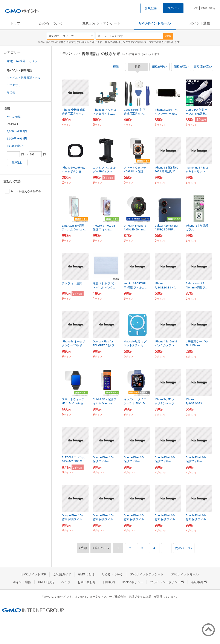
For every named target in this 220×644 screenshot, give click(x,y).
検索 (168, 36)
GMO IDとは (86, 574)
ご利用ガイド (62, 574)
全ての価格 (14, 117)
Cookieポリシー (132, 582)
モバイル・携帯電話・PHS (24, 78)
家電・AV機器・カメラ (22, 61)
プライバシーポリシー (167, 582)
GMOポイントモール (155, 23)
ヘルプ (194, 8)
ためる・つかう (51, 23)
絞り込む (17, 163)
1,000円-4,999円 (17, 131)
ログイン (173, 8)
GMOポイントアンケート (101, 23)
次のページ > (184, 548)
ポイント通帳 (200, 23)
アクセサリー (15, 85)
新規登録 (151, 8)
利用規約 (109, 582)
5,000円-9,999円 (17, 139)
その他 (11, 92)
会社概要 (199, 582)
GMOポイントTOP (34, 574)
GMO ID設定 (208, 8)
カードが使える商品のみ (23, 191)
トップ (15, 23)
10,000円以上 (15, 146)
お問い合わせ (87, 582)
